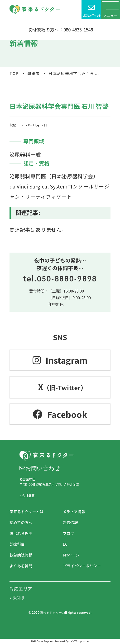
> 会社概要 (27, 495)
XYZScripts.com (80, 641)
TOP (14, 73)
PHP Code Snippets (42, 641)
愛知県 (17, 598)
